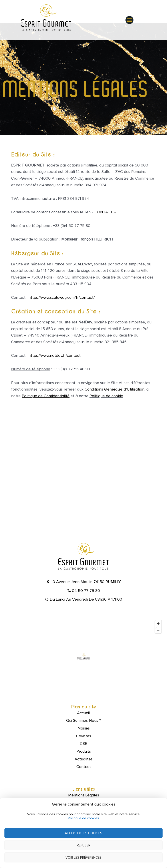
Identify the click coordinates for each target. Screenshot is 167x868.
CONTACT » (105, 212)
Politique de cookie (106, 396)
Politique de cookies (83, 818)
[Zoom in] (158, 624)
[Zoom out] (158, 630)
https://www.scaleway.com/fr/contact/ (62, 297)
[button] (129, 20)
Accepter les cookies (83, 833)
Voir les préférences (83, 858)
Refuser (84, 845)
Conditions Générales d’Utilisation (114, 389)
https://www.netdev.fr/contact (55, 355)
